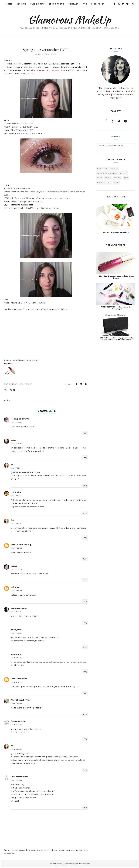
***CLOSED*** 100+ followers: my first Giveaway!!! (117, 308)
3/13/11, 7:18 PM (16, 525)
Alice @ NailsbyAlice (21, 701)
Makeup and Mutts (20, 420)
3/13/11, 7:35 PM (16, 592)
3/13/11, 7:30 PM (16, 570)
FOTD (13, 391)
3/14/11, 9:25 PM (16, 750)
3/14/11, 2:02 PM (16, 659)
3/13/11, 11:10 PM (16, 634)
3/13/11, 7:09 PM (16, 469)
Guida (108, 178)
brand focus (104, 183)
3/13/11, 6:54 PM (16, 423)
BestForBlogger (85, 865)
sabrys (14, 567)
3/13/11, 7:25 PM (16, 549)
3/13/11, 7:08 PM (16, 444)
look (116, 183)
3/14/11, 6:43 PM (16, 726)
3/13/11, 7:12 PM (16, 497)
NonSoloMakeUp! (19, 778)
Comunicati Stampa (107, 173)
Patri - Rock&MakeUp (21, 546)
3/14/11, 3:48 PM (16, 683)
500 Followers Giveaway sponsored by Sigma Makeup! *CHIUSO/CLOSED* (117, 339)
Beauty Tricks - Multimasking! (116, 232)
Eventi (124, 173)
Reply (85, 434)
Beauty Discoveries (108, 169)
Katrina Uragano (19, 609)
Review (118, 178)
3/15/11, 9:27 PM (16, 781)
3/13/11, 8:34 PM (16, 613)
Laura (13, 441)
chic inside (16, 493)
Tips (126, 178)
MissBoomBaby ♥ (19, 680)
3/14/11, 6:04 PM (16, 704)
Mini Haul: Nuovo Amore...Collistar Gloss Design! (117, 277)
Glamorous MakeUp (69, 20)
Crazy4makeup (18, 722)
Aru (12, 466)
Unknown (15, 588)
